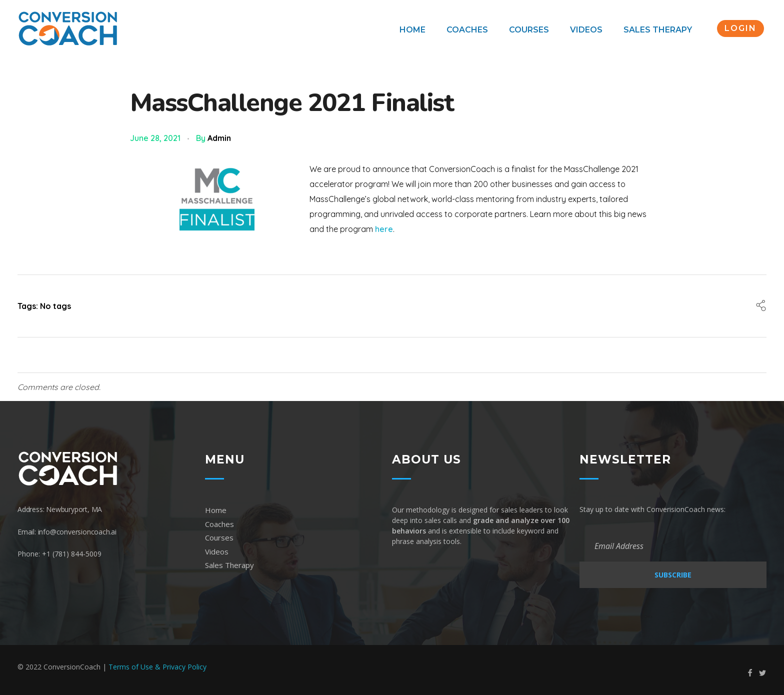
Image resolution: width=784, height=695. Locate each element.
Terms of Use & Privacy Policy (157, 667)
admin (219, 138)
